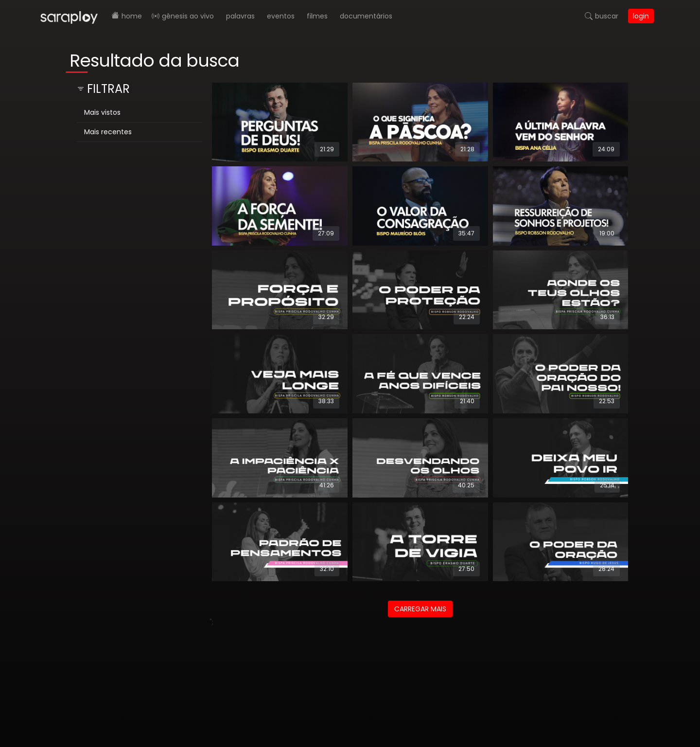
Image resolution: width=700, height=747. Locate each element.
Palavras (240, 16)
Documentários (366, 16)
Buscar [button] (607, 16)
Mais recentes (108, 132)
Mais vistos (102, 112)
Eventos (281, 16)
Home (132, 16)
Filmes (317, 16)
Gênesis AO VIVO (188, 16)
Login (641, 16)
